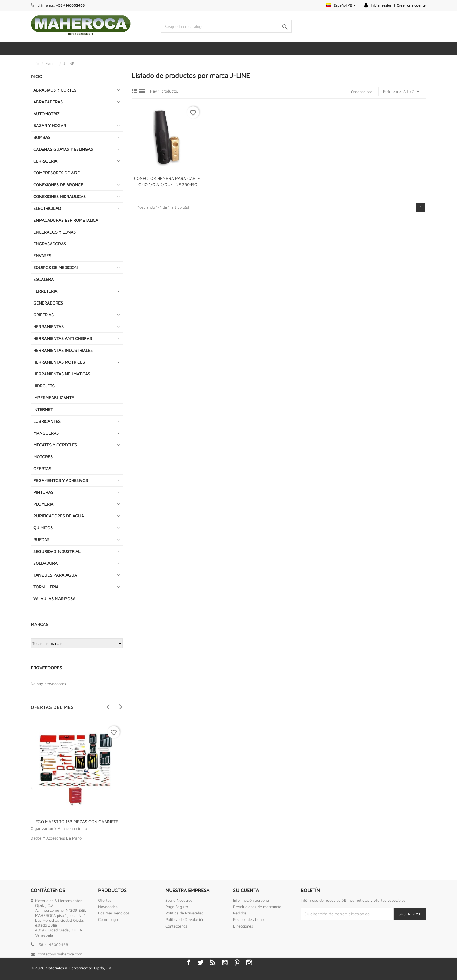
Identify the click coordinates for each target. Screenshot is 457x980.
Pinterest (237, 962)
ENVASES (42, 256)
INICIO (36, 76)
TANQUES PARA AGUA (55, 575)
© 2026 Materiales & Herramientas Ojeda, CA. (71, 968)
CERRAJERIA (45, 161)
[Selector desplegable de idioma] (341, 5)
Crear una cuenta (411, 5)
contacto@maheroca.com (60, 954)
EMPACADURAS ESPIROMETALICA (66, 220)
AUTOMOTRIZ (47, 114)
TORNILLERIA (46, 587)
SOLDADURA (45, 563)
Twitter (201, 962)
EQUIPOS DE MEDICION (55, 267)
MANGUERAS (46, 433)
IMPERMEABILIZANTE (54, 397)
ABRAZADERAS (48, 102)
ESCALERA (43, 279)
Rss (213, 962)
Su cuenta (246, 890)
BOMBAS (42, 137)
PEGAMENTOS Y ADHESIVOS (61, 480)
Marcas (39, 624)
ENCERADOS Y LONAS (55, 232)
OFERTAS (42, 468)
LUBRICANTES (47, 421)
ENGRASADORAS (50, 244)
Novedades (108, 907)
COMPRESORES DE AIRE (57, 173)
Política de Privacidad (184, 913)
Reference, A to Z (402, 91)
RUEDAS (41, 539)
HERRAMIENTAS (48, 327)
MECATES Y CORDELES (55, 445)
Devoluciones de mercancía (257, 907)
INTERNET (43, 409)
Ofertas (105, 900)
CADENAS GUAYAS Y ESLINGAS (63, 149)
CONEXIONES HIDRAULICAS (60, 196)
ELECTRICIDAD (47, 208)
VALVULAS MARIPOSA (54, 599)
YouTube (225, 962)
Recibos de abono (248, 919)
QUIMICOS (43, 528)
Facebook (188, 962)
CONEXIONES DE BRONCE (58, 185)
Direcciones (243, 926)
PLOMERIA (43, 504)
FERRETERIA (45, 291)
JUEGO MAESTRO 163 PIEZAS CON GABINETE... (76, 822)
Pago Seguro (177, 907)
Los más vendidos (114, 913)
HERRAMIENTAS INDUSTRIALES (63, 350)
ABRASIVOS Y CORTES (55, 90)
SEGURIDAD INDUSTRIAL (57, 551)
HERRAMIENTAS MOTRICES (59, 362)
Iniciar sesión (381, 5)
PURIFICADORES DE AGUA (59, 516)
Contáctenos (176, 926)
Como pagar (109, 919)
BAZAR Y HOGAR (50, 125)
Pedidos (240, 913)
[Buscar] (226, 26)
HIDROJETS (44, 386)
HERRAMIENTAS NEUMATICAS (62, 374)
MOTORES (43, 457)
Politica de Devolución (185, 919)
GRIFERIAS (43, 315)
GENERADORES (48, 303)
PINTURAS (43, 492)
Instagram (249, 962)
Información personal (251, 900)
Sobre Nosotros (179, 900)
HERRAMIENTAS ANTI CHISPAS (63, 338)
